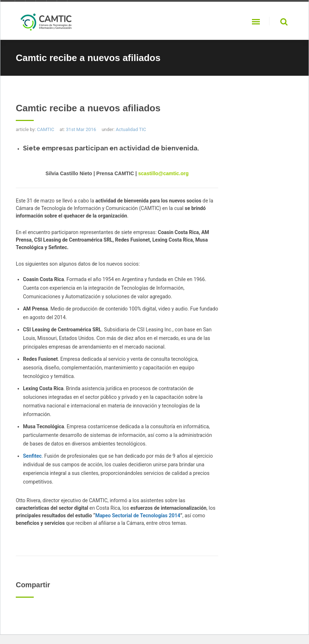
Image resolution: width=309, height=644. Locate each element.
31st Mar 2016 (81, 129)
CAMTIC (46, 129)
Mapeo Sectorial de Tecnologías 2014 (138, 515)
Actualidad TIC (131, 129)
